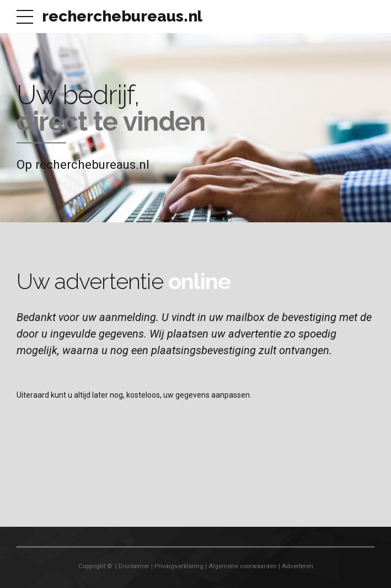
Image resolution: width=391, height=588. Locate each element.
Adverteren (298, 566)
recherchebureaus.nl (122, 16)
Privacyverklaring (179, 566)
